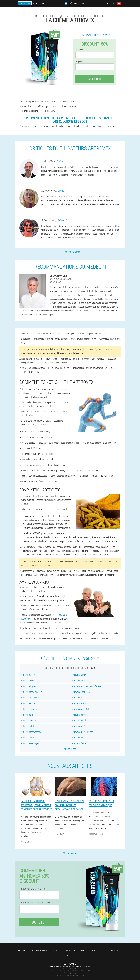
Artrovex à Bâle (27, 680)
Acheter (95, 79)
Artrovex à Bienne (79, 715)
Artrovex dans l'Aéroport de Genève (86, 686)
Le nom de (79, 50)
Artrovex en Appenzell (30, 698)
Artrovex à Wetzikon (80, 743)
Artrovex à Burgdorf (80, 720)
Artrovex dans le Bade (81, 709)
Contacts (114, 950)
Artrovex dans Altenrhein (32, 692)
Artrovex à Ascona (29, 709)
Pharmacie (23, 950)
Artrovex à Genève (29, 675)
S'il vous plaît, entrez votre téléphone (35, 903)
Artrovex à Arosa (79, 703)
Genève (61, 191)
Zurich (60, 161)
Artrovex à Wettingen (30, 743)
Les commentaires (39, 950)
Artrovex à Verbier (79, 737)
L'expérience (56, 950)
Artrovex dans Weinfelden (82, 732)
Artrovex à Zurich (79, 675)
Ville (93, 950)
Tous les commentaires (70, 252)
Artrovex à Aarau (79, 698)
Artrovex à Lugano (29, 686)
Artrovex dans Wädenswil (32, 732)
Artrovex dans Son (79, 726)
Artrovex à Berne (79, 680)
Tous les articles (70, 853)
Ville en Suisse (70, 749)
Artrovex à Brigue (28, 720)
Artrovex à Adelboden (81, 692)
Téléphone (79, 62)
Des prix (70, 956)
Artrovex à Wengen (29, 737)
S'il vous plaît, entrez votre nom (32, 889)
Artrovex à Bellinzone (30, 715)
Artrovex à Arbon (28, 703)
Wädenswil (61, 220)
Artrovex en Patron (29, 726)
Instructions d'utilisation (76, 950)
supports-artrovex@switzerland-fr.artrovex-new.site (70, 966)
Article (102, 950)
